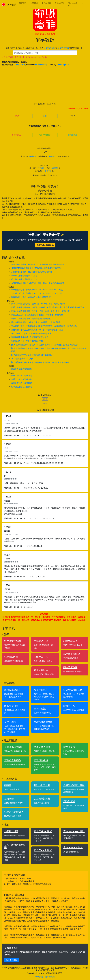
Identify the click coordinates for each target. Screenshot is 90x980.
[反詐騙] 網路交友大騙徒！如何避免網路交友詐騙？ (33, 355)
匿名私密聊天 (11, 706)
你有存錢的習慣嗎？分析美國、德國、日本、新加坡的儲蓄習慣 (37, 283)
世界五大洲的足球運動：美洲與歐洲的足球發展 (31, 319)
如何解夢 (9, 799)
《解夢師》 (33, 156)
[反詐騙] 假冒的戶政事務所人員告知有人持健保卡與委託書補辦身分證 (40, 362)
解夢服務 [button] (23, 3)
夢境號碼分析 (41, 641)
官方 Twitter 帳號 (43, 831)
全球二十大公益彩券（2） (22, 376)
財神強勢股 (69, 747)
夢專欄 (8, 785)
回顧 (45, 116)
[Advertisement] (45, 84)
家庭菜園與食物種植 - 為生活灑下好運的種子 (30, 337)
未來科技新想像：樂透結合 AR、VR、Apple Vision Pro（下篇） (38, 290)
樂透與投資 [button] (47, 3)
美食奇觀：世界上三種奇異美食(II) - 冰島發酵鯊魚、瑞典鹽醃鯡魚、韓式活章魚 (44, 326)
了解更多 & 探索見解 (45, 245)
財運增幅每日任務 (45, 34)
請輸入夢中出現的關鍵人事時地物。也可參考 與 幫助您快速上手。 (45, 48)
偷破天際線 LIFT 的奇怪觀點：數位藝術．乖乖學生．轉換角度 (37, 315)
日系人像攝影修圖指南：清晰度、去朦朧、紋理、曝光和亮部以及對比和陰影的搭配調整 (48, 307)
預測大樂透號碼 (42, 747)
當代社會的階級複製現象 (22, 369)
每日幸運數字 (45, 135)
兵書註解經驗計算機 (74, 785)
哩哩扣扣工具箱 (42, 785)
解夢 (17, 116)
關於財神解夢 (73, 5)
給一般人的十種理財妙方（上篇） (25, 279)
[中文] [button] (83, 3)
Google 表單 (20, 65)
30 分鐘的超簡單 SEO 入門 (22, 359)
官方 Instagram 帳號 (74, 831)
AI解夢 (73, 116)
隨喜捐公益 (69, 706)
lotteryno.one (41, 65)
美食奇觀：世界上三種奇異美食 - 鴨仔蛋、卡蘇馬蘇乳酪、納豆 (37, 330)
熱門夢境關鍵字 (72, 654)
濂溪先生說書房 (13, 690)
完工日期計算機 (42, 799)
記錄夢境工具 (70, 641)
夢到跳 (45, 404)
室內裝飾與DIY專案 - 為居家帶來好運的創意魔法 (31, 334)
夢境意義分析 (41, 657)
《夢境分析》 (52, 156)
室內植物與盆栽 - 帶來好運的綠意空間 (27, 341)
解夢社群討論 (41, 670)
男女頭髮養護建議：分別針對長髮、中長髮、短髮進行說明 (36, 322)
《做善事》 (47, 171)
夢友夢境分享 (70, 667)
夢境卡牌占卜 (17, 135)
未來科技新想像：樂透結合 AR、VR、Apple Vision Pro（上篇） (38, 293)
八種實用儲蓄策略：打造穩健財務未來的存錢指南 (32, 272)
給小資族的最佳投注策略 (22, 387)
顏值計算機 (69, 801)
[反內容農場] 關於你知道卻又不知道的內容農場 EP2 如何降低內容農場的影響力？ (45, 345)
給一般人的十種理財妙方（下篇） (25, 276)
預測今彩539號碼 (13, 747)
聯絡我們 (39, 977)
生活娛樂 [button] (34, 3)
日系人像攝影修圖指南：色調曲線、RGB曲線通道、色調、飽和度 (38, 304)
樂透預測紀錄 (41, 760)
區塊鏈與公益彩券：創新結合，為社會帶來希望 (31, 297)
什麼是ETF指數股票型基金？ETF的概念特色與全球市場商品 (36, 268)
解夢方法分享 (49, 48)
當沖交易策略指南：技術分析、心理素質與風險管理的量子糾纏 (37, 264)
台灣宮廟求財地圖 (43, 722)
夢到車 (45, 399)
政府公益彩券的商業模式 (22, 383)
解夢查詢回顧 (11, 657)
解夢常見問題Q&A (14, 812)
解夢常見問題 (63, 48)
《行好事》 (40, 168)
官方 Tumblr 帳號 (43, 850)
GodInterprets (63, 65)
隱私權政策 (50, 977)
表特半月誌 (40, 709)
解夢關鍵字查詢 (13, 641)
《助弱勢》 (54, 168)
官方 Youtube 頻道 (73, 848)
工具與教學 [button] (60, 3)
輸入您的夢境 (11, 960)
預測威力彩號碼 (13, 760)
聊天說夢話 (73, 135)
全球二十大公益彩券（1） (22, 379)
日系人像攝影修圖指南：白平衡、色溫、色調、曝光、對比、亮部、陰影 (41, 311)
